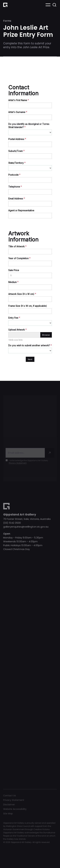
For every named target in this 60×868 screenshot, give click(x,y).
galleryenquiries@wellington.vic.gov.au (26, 527)
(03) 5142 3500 (12, 523)
